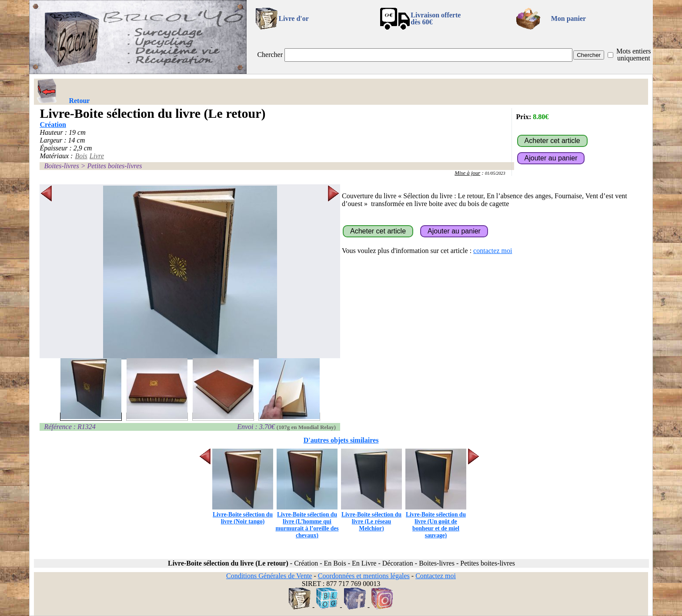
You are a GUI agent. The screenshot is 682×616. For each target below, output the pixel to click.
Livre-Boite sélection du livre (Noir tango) (243, 514)
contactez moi (493, 251)
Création (53, 125)
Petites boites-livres (114, 166)
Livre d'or (293, 18)
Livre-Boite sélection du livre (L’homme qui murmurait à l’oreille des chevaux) (307, 521)
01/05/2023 (495, 173)
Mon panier (568, 18)
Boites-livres (61, 166)
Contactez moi (436, 576)
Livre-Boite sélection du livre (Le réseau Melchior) (371, 518)
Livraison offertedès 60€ (436, 18)
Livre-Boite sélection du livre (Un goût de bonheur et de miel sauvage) (436, 521)
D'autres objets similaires (341, 440)
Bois (81, 156)
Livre (97, 156)
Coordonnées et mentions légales (364, 576)
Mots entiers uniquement (634, 55)
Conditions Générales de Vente (269, 576)
